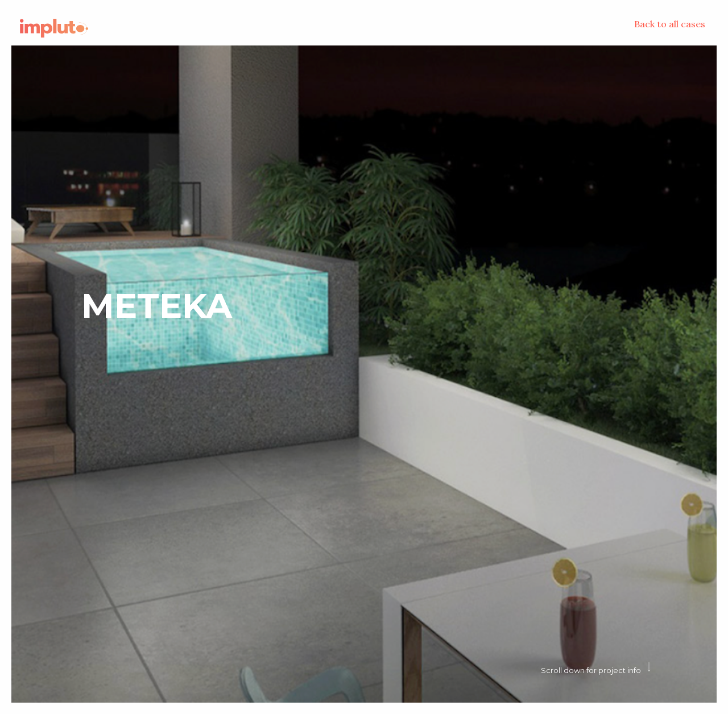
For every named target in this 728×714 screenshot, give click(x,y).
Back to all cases (670, 24)
